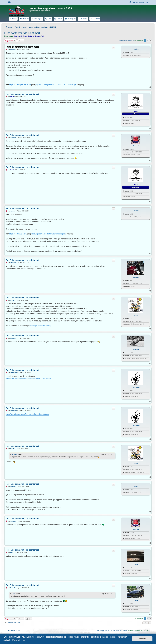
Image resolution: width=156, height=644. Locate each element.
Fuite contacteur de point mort (22, 33)
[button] (151, 41)
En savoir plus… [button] (19, 640)
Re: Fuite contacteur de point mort (22, 94)
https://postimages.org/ (18, 234)
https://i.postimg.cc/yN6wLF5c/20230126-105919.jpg (56, 85)
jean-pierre (136, 388)
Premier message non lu (126, 41)
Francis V (136, 146)
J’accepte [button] (142, 639)
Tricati (25, 36)
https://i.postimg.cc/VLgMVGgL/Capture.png (48, 234)
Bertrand (31, 36)
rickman (38, 36)
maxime (136, 49)
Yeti (43, 36)
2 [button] (148, 41)
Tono (136, 565)
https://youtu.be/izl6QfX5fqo (41, 326)
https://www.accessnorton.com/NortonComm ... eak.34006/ (29, 379)
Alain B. (136, 601)
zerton (136, 315)
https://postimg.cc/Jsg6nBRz (20, 85)
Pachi (16, 36)
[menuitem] (11, 2)
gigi (20, 36)
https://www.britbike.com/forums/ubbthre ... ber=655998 (27, 414)
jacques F (136, 350)
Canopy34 (136, 277)
